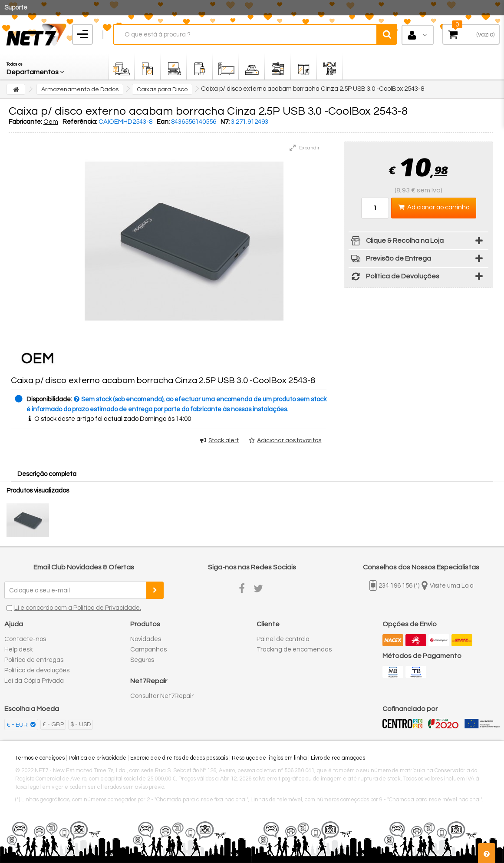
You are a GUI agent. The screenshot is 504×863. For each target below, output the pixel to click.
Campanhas (148, 650)
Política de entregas (34, 660)
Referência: (80, 122)
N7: (225, 122)
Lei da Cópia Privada (34, 681)
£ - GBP (53, 724)
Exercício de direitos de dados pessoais (179, 758)
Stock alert (224, 440)
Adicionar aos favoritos (289, 440)
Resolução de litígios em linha (269, 758)
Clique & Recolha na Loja (396, 242)
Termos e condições (40, 758)
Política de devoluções (37, 670)
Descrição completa (47, 474)
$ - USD (81, 724)
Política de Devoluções (394, 278)
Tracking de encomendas (294, 650)
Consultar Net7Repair (162, 696)
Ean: (163, 122)
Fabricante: (25, 122)
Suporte (16, 8)
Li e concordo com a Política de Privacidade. (78, 608)
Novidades (146, 639)
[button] (36, 66)
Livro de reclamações (338, 758)
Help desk (18, 650)
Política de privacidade (97, 758)
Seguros (142, 660)
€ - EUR (18, 725)
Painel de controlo (283, 639)
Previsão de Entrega (390, 260)
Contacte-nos (25, 639)
